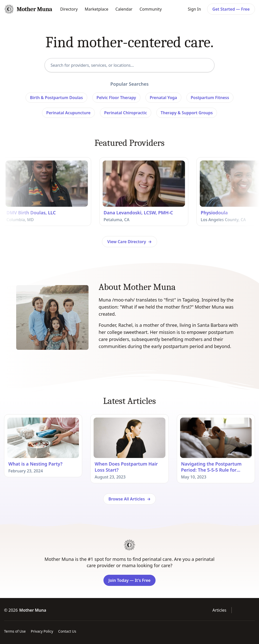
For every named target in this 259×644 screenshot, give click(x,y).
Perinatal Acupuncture (68, 113)
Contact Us (67, 631)
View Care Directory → (129, 242)
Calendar (124, 9)
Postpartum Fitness (210, 98)
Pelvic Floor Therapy (116, 98)
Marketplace (96, 9)
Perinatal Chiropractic (126, 113)
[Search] (207, 65)
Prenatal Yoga (163, 98)
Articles (219, 610)
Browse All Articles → (130, 499)
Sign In (194, 9)
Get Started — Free (231, 9)
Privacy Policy (42, 631)
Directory (69, 9)
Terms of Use (15, 631)
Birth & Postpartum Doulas (56, 98)
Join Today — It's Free (129, 580)
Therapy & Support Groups (187, 113)
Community (151, 9)
